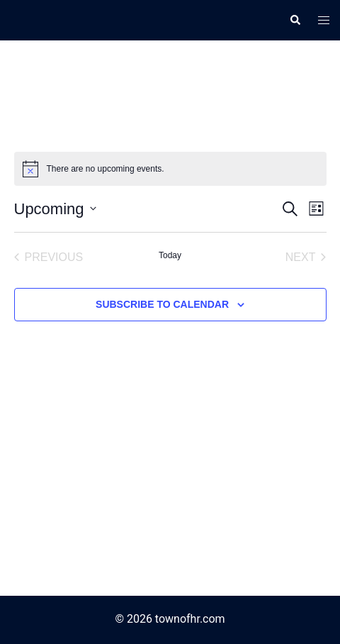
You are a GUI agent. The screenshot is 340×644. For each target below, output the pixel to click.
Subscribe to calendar (162, 304)
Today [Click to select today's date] (170, 255)
